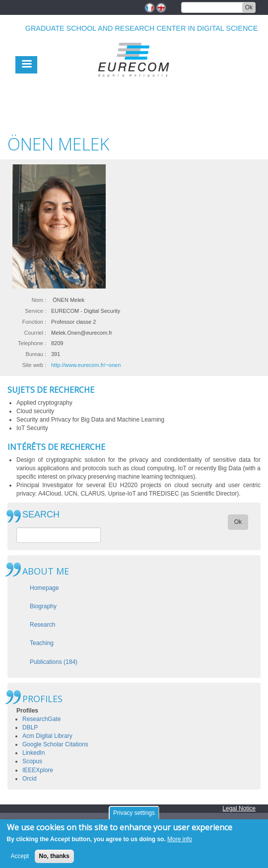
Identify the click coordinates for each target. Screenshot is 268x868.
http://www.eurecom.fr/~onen (86, 365)
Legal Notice (239, 808)
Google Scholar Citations (55, 744)
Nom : (39, 300)
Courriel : (35, 333)
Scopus (32, 761)
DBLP (30, 727)
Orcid (30, 779)
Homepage (44, 588)
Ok (249, 7)
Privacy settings (134, 816)
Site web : (34, 365)
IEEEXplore (38, 770)
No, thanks (54, 860)
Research (42, 625)
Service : (35, 311)
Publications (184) (54, 662)
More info (180, 843)
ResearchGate (41, 719)
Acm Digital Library (47, 736)
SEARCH (41, 515)
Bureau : (36, 354)
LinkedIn (33, 753)
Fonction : (34, 322)
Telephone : (32, 343)
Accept (20, 860)
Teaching (42, 643)
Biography (43, 606)
